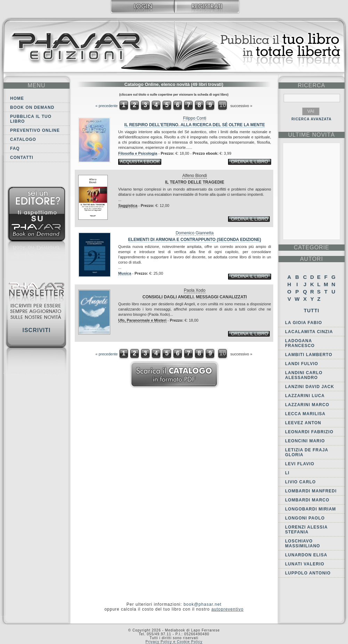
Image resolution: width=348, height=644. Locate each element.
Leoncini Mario (305, 441)
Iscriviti (36, 330)
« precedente (106, 106)
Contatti (22, 158)
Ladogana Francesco (300, 343)
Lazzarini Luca (305, 396)
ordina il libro (249, 162)
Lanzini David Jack (310, 387)
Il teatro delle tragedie (195, 182)
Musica (125, 273)
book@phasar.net (203, 604)
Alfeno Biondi (195, 176)
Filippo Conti (195, 118)
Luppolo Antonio (308, 573)
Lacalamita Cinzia (309, 332)
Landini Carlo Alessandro (304, 375)
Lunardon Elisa (306, 555)
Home (17, 98)
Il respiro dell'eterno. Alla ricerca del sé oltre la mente (195, 125)
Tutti (312, 311)
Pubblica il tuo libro (31, 119)
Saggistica (128, 206)
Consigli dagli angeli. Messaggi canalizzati (195, 297)
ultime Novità (312, 135)
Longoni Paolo (305, 518)
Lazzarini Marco (307, 405)
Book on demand (32, 107)
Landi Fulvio (302, 364)
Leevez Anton (303, 423)
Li (287, 473)
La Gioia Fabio (304, 323)
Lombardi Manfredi (311, 491)
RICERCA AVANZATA (311, 119)
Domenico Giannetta (195, 233)
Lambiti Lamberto (309, 355)
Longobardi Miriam (310, 509)
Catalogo (23, 139)
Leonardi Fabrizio (309, 432)
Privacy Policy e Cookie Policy (174, 642)
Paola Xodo (195, 290)
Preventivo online (35, 130)
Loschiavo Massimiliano (303, 544)
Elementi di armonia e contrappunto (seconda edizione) (195, 240)
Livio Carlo (300, 482)
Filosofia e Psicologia (138, 153)
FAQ (15, 148)
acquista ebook (140, 162)
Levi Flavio (300, 464)
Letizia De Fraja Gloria (307, 452)
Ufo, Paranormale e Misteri (142, 320)
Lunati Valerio (305, 564)
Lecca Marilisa (305, 414)
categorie (311, 247)
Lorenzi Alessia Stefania (306, 530)
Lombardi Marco (307, 500)
